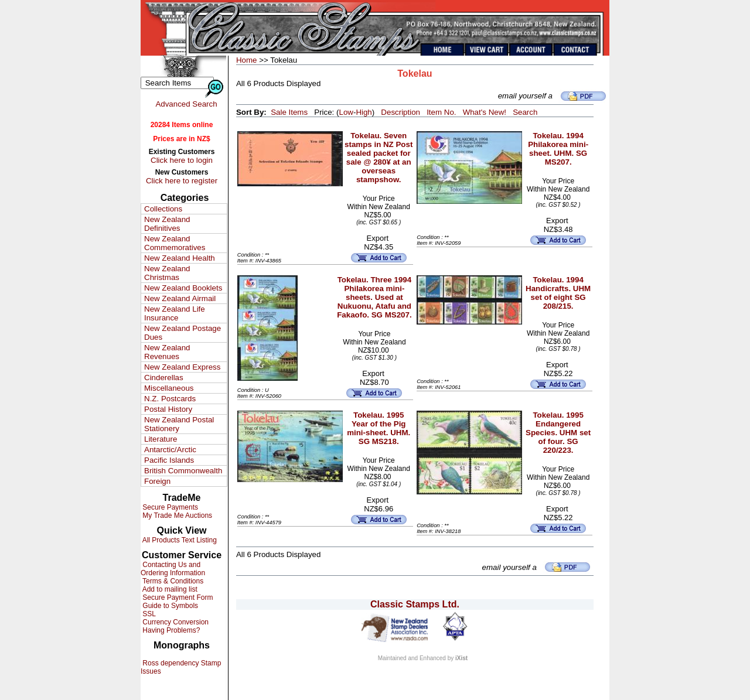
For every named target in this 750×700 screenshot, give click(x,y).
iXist (461, 658)
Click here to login (182, 160)
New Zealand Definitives (167, 224)
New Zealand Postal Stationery (179, 424)
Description (400, 112)
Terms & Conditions (172, 581)
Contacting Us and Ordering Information (173, 569)
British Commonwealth (183, 471)
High (364, 112)
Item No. (441, 112)
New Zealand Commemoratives (175, 243)
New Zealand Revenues (167, 352)
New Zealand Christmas (167, 273)
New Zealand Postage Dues (183, 333)
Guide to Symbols (169, 606)
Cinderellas (164, 378)
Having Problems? (170, 630)
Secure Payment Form (177, 597)
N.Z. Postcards (170, 399)
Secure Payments (169, 507)
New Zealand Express (182, 367)
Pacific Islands (169, 460)
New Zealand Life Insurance (175, 313)
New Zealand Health (180, 258)
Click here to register (182, 181)
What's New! (485, 112)
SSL (148, 614)
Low (346, 112)
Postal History (168, 409)
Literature (161, 439)
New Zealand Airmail (180, 298)
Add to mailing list (169, 589)
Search (525, 112)
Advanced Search (186, 104)
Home (247, 60)
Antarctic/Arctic (170, 450)
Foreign (157, 481)
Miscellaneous (169, 388)
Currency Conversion (175, 622)
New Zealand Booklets (183, 288)
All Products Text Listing (179, 540)
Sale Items (289, 112)
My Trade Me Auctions (176, 515)
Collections (163, 209)
